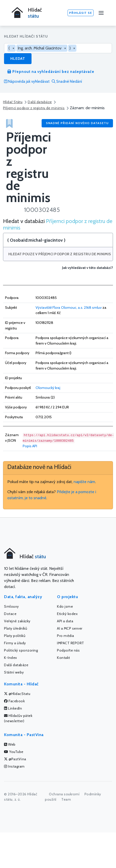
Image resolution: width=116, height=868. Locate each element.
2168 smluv (93, 307)
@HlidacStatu (17, 694)
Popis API (30, 446)
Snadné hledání (67, 81)
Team (66, 799)
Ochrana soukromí (64, 794)
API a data (65, 621)
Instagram (14, 766)
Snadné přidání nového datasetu (77, 123)
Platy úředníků (16, 628)
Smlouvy (11, 606)
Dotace (10, 614)
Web (10, 744)
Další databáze (40, 102)
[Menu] (101, 13)
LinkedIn (13, 708)
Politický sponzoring (21, 650)
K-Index (11, 658)
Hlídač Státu (13, 102)
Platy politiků (15, 636)
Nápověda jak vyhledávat (27, 81)
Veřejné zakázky (17, 621)
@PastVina (15, 759)
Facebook (14, 701)
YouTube (14, 752)
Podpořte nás (68, 650)
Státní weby (14, 672)
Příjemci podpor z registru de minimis (34, 108)
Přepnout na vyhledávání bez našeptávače (51, 72)
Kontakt (64, 658)
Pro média (66, 636)
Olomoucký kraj (48, 388)
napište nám (84, 482)
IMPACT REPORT (71, 643)
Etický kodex (67, 614)
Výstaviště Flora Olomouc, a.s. (59, 307)
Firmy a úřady (15, 643)
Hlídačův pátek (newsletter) (18, 718)
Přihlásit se (81, 13)
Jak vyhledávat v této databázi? (88, 268)
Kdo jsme (65, 606)
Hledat (18, 59)
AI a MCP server (70, 628)
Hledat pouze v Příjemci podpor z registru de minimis (60, 254)
